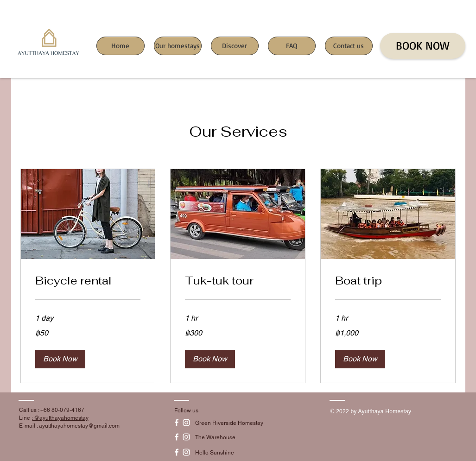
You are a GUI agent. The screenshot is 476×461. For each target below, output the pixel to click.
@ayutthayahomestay (60, 418)
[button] (60, 359)
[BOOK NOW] (423, 46)
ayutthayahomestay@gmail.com (79, 426)
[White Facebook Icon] (177, 423)
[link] (88, 281)
